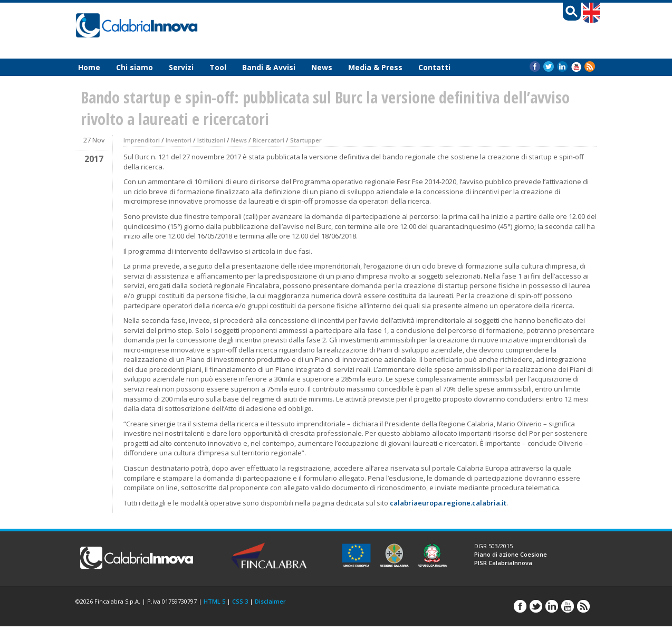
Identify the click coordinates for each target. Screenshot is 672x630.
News (322, 67)
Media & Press (375, 67)
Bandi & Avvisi (269, 67)
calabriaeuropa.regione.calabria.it (448, 503)
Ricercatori (268, 140)
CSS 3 (240, 601)
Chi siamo (135, 67)
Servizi (181, 67)
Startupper (306, 140)
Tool (218, 67)
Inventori (179, 140)
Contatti (434, 67)
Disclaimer (270, 601)
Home (89, 67)
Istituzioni (211, 140)
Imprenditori (142, 140)
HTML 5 (214, 601)
